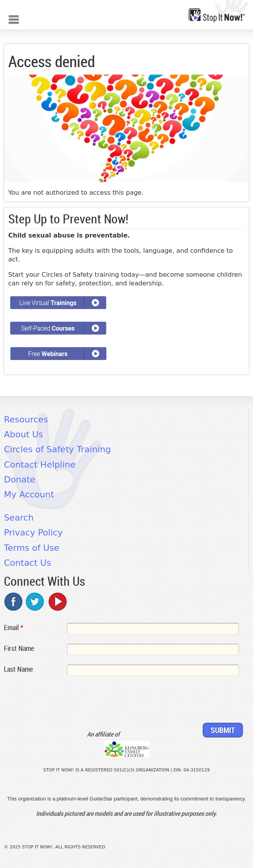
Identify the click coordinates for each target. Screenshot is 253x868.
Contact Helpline (40, 465)
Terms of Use (32, 548)
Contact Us (27, 563)
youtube (57, 601)
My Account (29, 494)
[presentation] (64, 701)
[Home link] (217, 15)
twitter (35, 601)
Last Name (18, 669)
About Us (24, 434)
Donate (20, 480)
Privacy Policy (33, 533)
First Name (19, 648)
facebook (14, 601)
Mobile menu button (14, 19)
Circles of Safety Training (57, 449)
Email (14, 627)
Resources (26, 419)
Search (19, 518)
